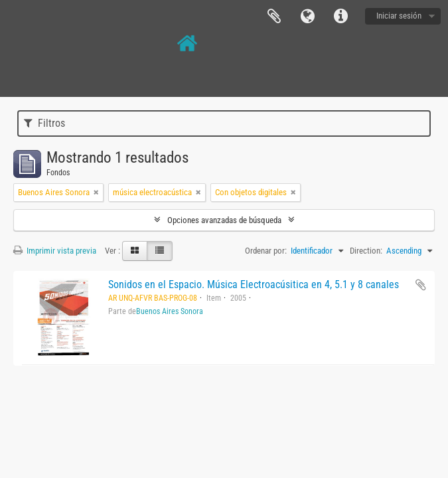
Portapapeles (274, 17)
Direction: (366, 251)
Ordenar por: (266, 251)
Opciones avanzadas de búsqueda (224, 220)
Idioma (307, 17)
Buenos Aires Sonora (170, 311)
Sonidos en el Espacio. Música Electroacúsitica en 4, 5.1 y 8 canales (254, 284)
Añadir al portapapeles (421, 285)
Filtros (44, 123)
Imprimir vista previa (55, 251)
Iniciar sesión (399, 16)
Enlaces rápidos (340, 17)
